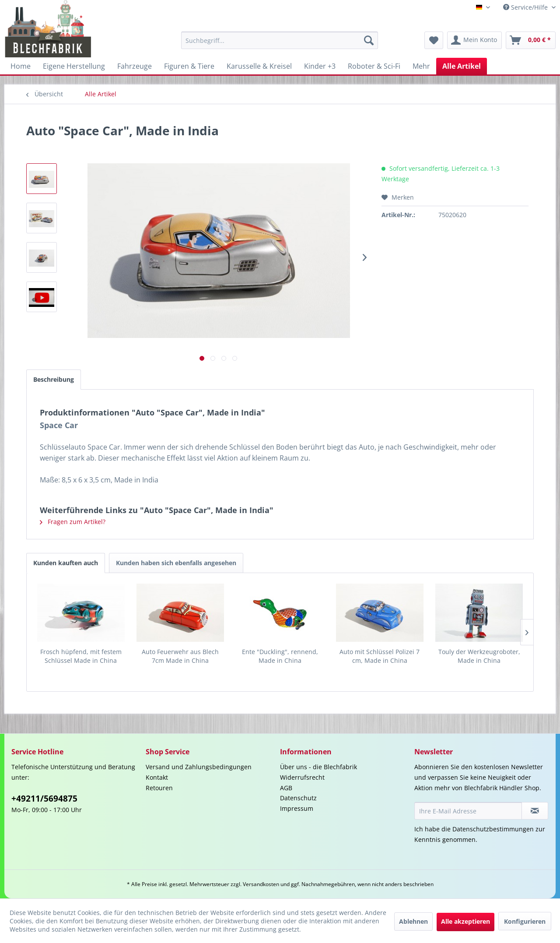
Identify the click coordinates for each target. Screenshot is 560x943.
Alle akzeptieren (465, 921)
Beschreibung (54, 379)
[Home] (21, 66)
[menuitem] (280, 40)
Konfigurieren (525, 921)
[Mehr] (421, 66)
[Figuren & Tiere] (189, 66)
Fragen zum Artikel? (73, 522)
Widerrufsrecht (302, 777)
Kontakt (157, 777)
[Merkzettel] (434, 40)
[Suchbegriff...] (280, 40)
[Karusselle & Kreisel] (259, 66)
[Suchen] (369, 40)
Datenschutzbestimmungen (493, 829)
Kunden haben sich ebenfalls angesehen (176, 563)
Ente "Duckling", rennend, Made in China (280, 656)
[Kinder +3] (320, 66)
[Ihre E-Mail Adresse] (468, 811)
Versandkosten (261, 884)
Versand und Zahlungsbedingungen (199, 767)
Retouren (159, 788)
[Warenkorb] (531, 40)
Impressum (297, 808)
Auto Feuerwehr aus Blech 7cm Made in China (180, 656)
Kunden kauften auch (66, 563)
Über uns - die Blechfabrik (318, 767)
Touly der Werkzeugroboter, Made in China (479, 656)
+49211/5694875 (44, 799)
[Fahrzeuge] (135, 66)
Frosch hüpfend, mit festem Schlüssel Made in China (81, 656)
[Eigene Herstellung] (74, 66)
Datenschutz (298, 798)
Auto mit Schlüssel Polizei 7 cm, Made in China (380, 656)
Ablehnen (413, 921)
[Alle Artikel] (462, 66)
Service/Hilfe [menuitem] (526, 7)
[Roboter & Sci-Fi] (374, 66)
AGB (286, 788)
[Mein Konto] (474, 40)
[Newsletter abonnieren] (535, 811)
